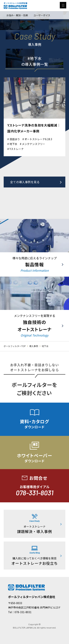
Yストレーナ (17, 149)
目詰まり (15, 139)
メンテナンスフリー (33, 144)
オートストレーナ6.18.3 (38, 139)
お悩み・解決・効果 (17, 15)
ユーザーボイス (42, 15)
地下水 (13, 144)
